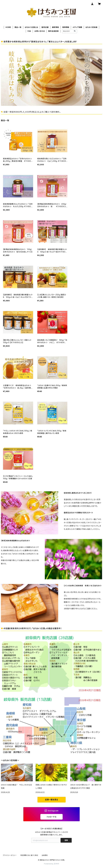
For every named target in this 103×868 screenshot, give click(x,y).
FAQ (29, 31)
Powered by (51, 864)
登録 (66, 840)
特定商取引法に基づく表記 (29, 855)
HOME (8, 27)
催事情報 (66, 27)
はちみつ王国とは (31, 27)
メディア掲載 (77, 27)
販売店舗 (45, 27)
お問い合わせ (40, 31)
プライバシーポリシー (10, 855)
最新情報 (55, 27)
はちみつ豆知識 (91, 27)
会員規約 (45, 855)
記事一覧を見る (51, 800)
